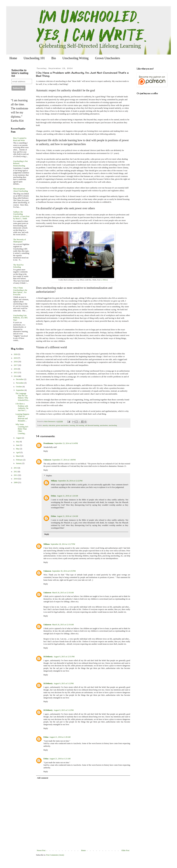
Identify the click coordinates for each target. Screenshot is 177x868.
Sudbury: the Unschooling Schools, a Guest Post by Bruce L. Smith (21, 215)
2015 (16, 372)
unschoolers (104, 425)
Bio (54, 58)
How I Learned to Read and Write (20, 139)
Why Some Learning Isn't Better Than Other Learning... (22, 429)
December (20, 379)
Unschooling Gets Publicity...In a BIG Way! (20, 318)
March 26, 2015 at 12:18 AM (63, 593)
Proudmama (48, 443)
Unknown (47, 460)
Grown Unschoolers (108, 58)
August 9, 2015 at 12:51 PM (64, 657)
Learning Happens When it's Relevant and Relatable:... (22, 417)
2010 (16, 479)
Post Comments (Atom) (55, 855)
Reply (46, 451)
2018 (16, 362)
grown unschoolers (62, 425)
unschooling (113, 425)
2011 (16, 475)
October (19, 387)
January (19, 463)
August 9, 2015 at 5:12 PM (64, 683)
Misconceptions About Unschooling (20, 190)
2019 (16, 358)
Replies (49, 476)
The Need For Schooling (18, 266)
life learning (80, 425)
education (52, 425)
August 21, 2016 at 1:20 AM (60, 737)
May (18, 449)
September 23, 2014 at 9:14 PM (66, 443)
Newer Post (41, 850)
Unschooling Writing (75, 58)
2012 (16, 472)
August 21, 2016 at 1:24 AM (67, 496)
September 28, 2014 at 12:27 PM (63, 544)
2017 (16, 365)
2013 (16, 468)
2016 (16, 369)
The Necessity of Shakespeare (19, 241)
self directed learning (92, 425)
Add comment (43, 778)
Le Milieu (104, 280)
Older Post (125, 850)
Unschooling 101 (34, 58)
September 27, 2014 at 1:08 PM (64, 460)
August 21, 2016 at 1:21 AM (60, 759)
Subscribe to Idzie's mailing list (20, 73)
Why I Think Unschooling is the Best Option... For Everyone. (20, 291)
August (19, 438)
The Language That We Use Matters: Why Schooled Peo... (23, 397)
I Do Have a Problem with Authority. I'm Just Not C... (22, 407)
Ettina (53, 496)
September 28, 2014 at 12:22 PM (70, 481)
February (20, 460)
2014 (16, 376)
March (19, 456)
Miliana (54, 481)
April (18, 452)
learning (72, 425)
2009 (16, 482)
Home (13, 58)
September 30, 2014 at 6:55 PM (64, 571)
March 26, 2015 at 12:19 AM (63, 625)
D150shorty (48, 657)
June (18, 445)
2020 (16, 354)
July (18, 442)
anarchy (45, 425)
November (20, 383)
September (20, 390)
